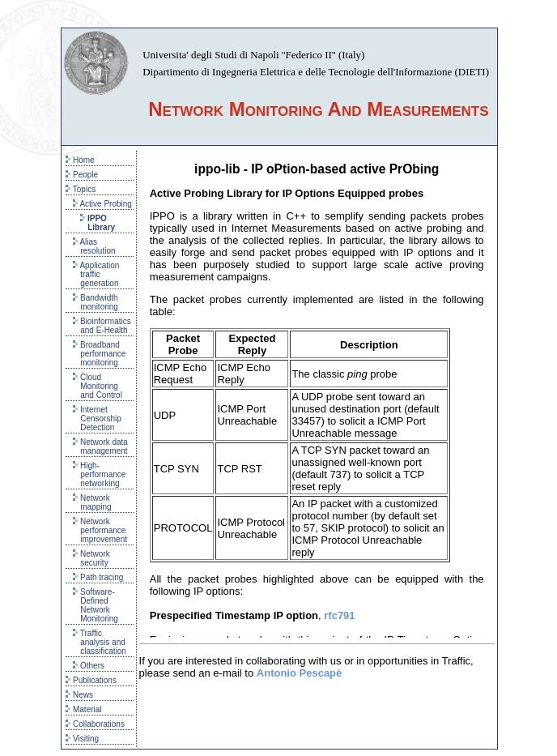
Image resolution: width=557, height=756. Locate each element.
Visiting (82, 739)
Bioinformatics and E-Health (102, 326)
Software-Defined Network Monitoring (96, 605)
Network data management (100, 446)
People (82, 175)
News (79, 695)
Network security (91, 558)
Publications (91, 680)
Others (89, 666)
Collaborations (95, 724)
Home (80, 160)
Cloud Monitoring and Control (98, 386)
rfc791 (339, 615)
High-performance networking (99, 474)
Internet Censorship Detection (97, 419)
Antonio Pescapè (299, 673)
